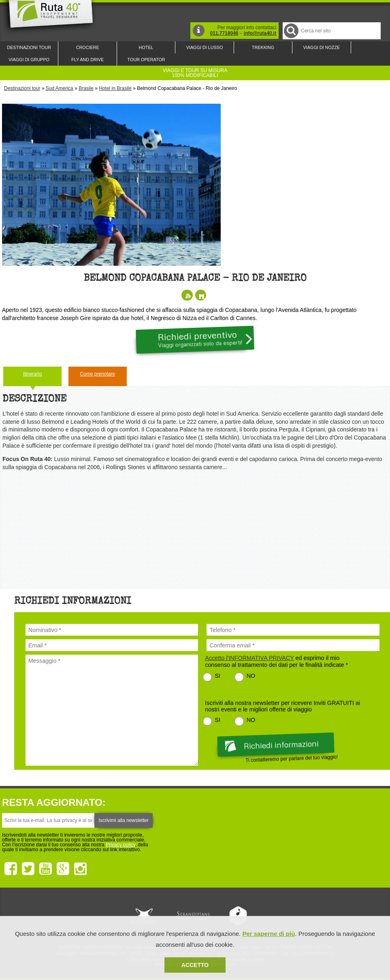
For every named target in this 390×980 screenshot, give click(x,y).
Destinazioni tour (22, 88)
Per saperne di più (269, 934)
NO (251, 676)
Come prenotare (97, 374)
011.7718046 (224, 33)
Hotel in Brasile (115, 88)
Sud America (60, 88)
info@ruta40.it (260, 33)
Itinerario (33, 374)
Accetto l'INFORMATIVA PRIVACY (249, 658)
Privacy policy (120, 845)
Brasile (86, 88)
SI (217, 676)
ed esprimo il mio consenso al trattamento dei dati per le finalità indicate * (276, 661)
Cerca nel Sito (291, 31)
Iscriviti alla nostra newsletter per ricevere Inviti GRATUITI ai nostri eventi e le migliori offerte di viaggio (282, 706)
